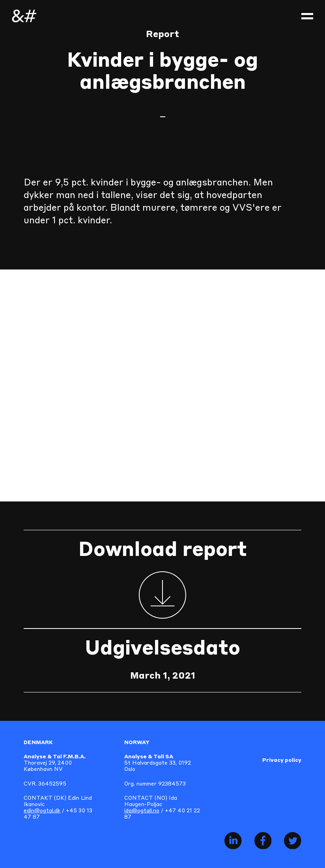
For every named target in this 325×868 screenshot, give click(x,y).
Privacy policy (282, 760)
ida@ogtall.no (142, 811)
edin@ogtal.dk (42, 811)
